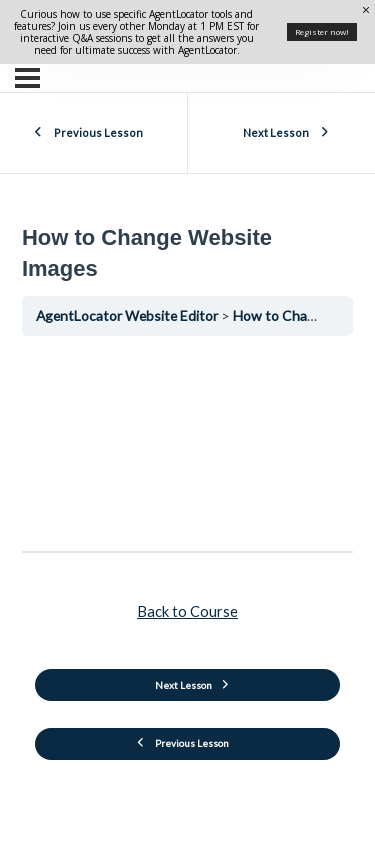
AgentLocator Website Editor (128, 315)
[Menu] (27, 78)
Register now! (322, 31)
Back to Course (187, 611)
